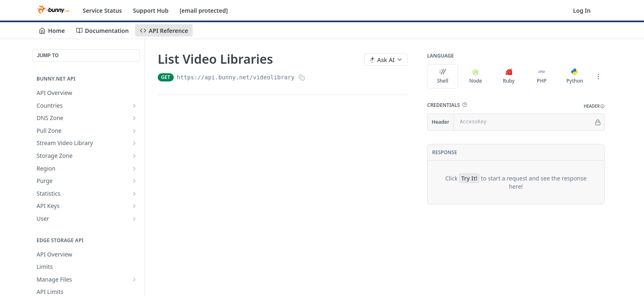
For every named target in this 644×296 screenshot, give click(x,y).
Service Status (102, 10)
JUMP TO (48, 55)
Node (476, 76)
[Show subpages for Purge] (134, 181)
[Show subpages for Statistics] (134, 194)
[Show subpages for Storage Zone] (134, 156)
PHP (542, 76)
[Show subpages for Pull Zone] (134, 131)
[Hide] (598, 122)
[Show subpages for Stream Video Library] (134, 143)
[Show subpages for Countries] (134, 106)
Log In (582, 10)
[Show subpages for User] (134, 219)
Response (445, 152)
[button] (465, 105)
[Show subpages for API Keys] (134, 206)
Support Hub (151, 10)
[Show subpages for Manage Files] (134, 280)
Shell (443, 76)
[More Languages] (598, 76)
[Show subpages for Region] (134, 169)
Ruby (509, 76)
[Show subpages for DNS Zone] (134, 118)
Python (575, 76)
